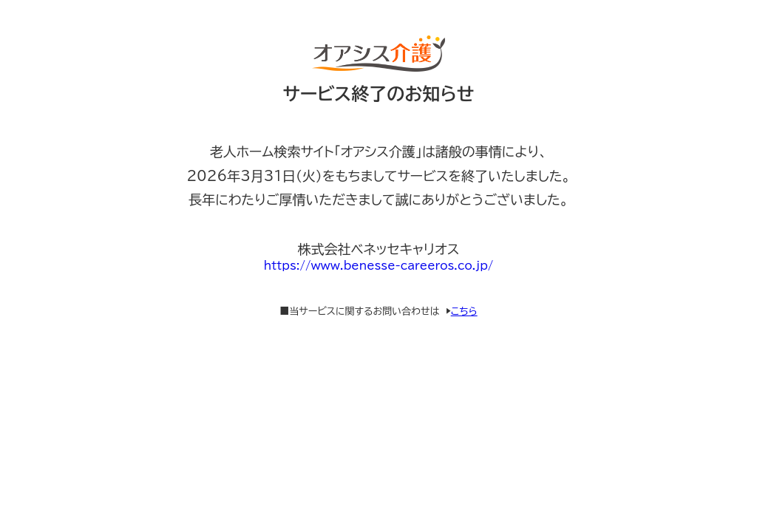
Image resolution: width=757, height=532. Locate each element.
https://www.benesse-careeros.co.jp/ (379, 266)
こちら (464, 311)
